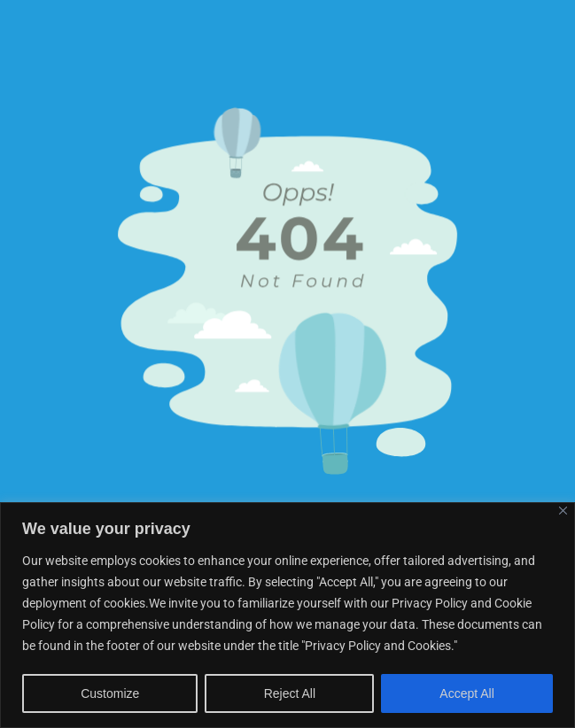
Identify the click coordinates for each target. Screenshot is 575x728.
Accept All (466, 693)
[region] (287, 615)
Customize (110, 693)
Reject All (290, 693)
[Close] (563, 511)
